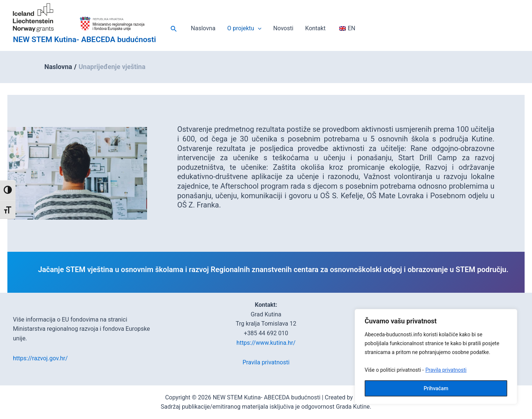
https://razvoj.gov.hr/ (40, 358)
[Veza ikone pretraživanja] (174, 29)
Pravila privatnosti (446, 370)
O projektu (244, 28)
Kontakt (315, 28)
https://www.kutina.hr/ (266, 343)
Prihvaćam (436, 388)
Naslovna (203, 28)
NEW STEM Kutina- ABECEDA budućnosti (84, 40)
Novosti (284, 28)
